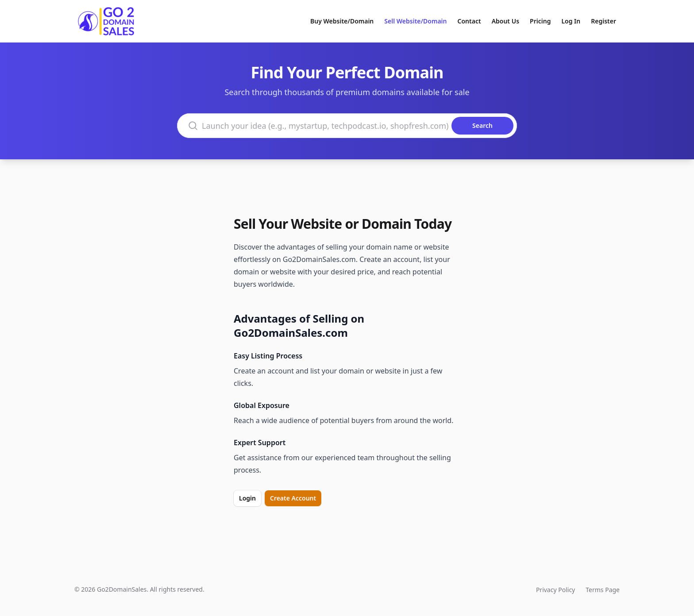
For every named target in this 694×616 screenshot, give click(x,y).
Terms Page (603, 590)
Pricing (540, 21)
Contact (469, 21)
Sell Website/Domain (415, 21)
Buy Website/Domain (342, 21)
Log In (571, 21)
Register (603, 21)
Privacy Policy (555, 590)
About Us (505, 21)
